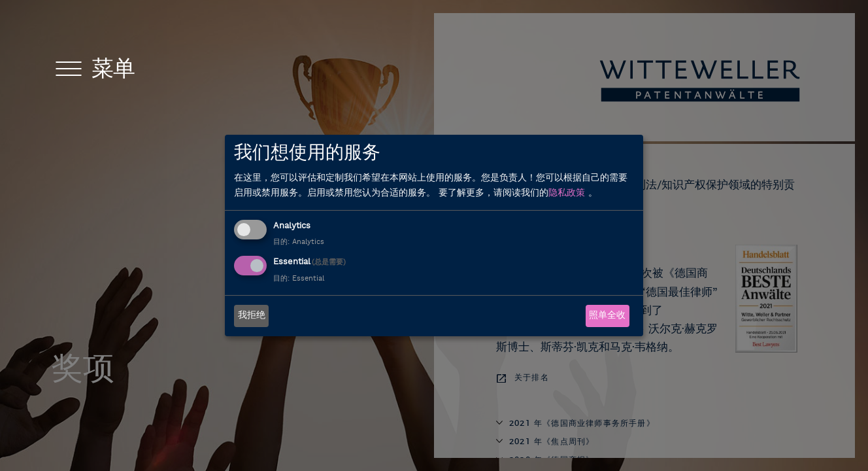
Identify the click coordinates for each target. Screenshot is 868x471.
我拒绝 (252, 316)
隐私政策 (567, 193)
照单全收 (607, 316)
